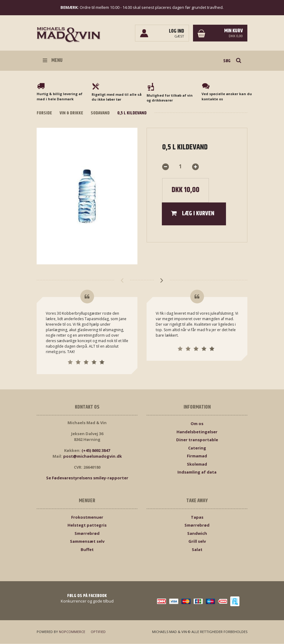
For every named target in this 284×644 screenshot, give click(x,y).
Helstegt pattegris (87, 526)
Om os (197, 424)
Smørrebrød (87, 534)
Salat (197, 550)
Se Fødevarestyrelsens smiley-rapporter (87, 478)
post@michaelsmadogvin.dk (93, 457)
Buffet (87, 550)
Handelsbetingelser (197, 432)
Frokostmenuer (87, 517)
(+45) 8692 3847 (96, 451)
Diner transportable (197, 440)
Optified (98, 632)
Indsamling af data (197, 473)
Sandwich (197, 534)
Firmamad (197, 456)
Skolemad (197, 464)
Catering (197, 448)
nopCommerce (72, 632)
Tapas (197, 517)
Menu (53, 60)
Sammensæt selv (87, 542)
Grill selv (197, 542)
